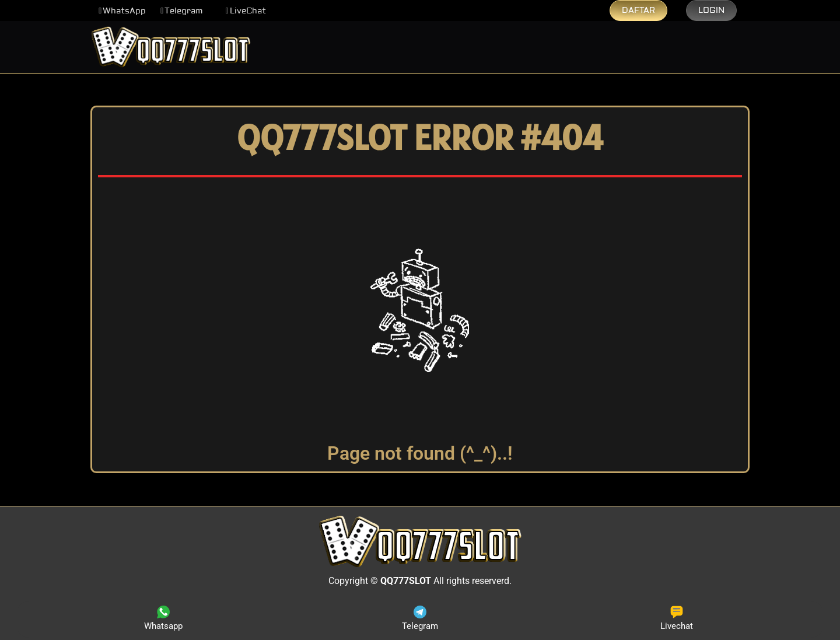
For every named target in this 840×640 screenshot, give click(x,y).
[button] (122, 11)
